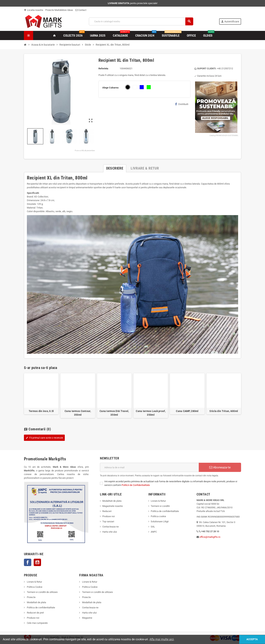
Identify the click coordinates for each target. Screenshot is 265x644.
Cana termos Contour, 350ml (78, 413)
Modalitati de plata (112, 501)
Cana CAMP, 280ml (187, 411)
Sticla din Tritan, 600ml (224, 411)
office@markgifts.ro (210, 537)
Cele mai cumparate (37, 623)
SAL (153, 527)
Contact (81, 10)
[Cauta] (141, 21)
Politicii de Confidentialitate (136, 485)
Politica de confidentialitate (165, 511)
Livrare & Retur (158, 501)
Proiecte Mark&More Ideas (59, 10)
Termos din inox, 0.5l (41, 411)
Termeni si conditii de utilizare (42, 592)
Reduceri (107, 511)
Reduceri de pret (35, 613)
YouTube (37, 562)
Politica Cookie (34, 587)
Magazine (87, 618)
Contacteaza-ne (111, 527)
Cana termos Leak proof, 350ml (151, 413)
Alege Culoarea (110, 88)
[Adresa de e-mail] (149, 467)
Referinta (103, 68)
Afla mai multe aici (162, 639)
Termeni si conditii (160, 506)
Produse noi (108, 516)
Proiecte (31, 597)
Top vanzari (108, 521)
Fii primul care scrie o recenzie (44, 438)
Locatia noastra (33, 10)
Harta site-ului (110, 532)
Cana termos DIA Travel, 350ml (114, 413)
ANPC (154, 532)
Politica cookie (158, 516)
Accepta (251, 639)
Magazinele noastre (113, 506)
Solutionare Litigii (160, 521)
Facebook (28, 562)
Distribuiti (182, 104)
